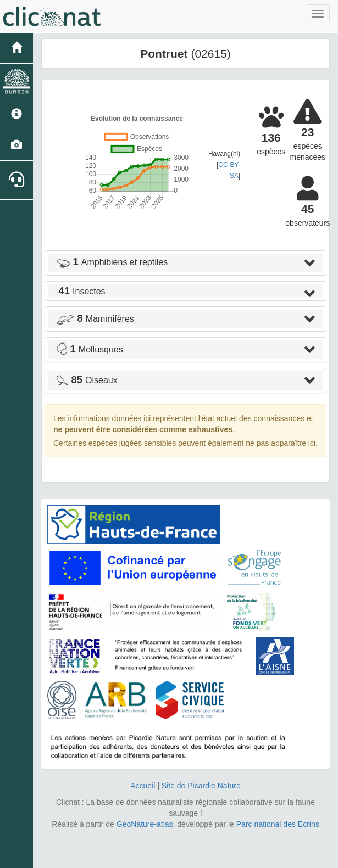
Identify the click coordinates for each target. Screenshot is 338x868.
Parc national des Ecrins (278, 824)
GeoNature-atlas (145, 824)
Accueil (143, 786)
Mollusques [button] (90, 349)
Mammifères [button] (95, 319)
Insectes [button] (81, 291)
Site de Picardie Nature (201, 786)
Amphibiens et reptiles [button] (112, 262)
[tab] (185, 263)
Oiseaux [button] (87, 380)
